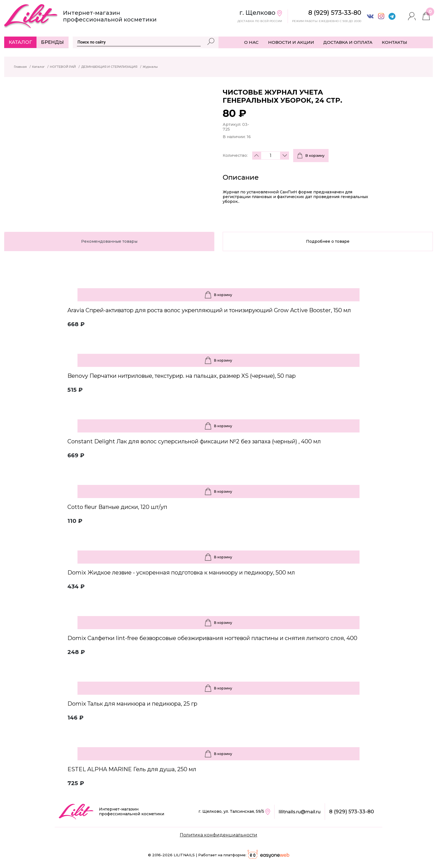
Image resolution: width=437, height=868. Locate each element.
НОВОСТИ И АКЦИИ (291, 42)
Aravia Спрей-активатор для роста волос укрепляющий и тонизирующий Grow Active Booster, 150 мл (209, 310)
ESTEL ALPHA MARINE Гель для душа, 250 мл (132, 769)
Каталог (20, 42)
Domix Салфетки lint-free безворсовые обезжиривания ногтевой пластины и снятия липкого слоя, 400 (212, 638)
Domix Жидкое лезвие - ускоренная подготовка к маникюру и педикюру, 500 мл (181, 573)
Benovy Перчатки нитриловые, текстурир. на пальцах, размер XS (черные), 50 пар (182, 376)
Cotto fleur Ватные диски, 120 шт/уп (117, 507)
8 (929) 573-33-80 (352, 812)
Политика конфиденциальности (219, 835)
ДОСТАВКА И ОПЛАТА (348, 42)
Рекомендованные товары (109, 241)
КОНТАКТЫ (394, 42)
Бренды (52, 42)
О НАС (251, 42)
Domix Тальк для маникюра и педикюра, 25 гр (132, 704)
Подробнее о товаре (328, 241)
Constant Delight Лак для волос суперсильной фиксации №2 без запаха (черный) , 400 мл (194, 441)
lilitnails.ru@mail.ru (300, 812)
